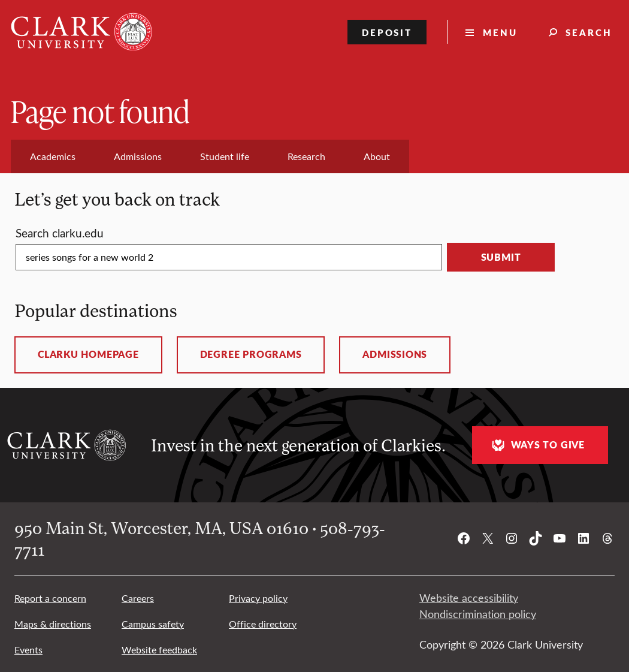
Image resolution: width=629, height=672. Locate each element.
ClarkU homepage (88, 354)
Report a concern (50, 598)
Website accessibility (469, 598)
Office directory (263, 624)
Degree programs (251, 354)
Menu (500, 32)
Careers (138, 598)
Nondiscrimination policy (478, 614)
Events (28, 650)
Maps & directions (53, 624)
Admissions (395, 354)
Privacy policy (258, 598)
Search (589, 32)
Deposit (387, 32)
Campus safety (153, 624)
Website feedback (159, 650)
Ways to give (537, 445)
